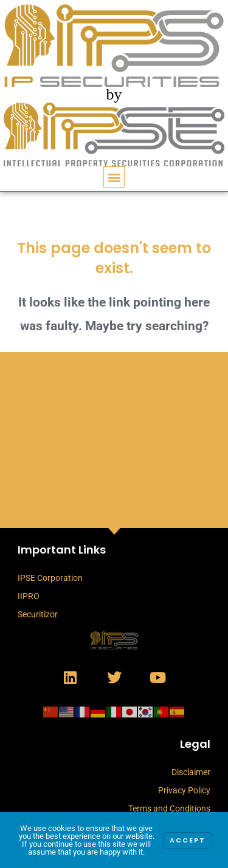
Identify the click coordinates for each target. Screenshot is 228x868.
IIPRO (29, 596)
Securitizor (38, 614)
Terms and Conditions (169, 809)
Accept (188, 840)
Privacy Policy (184, 790)
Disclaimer (191, 772)
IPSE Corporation (50, 578)
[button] (114, 177)
